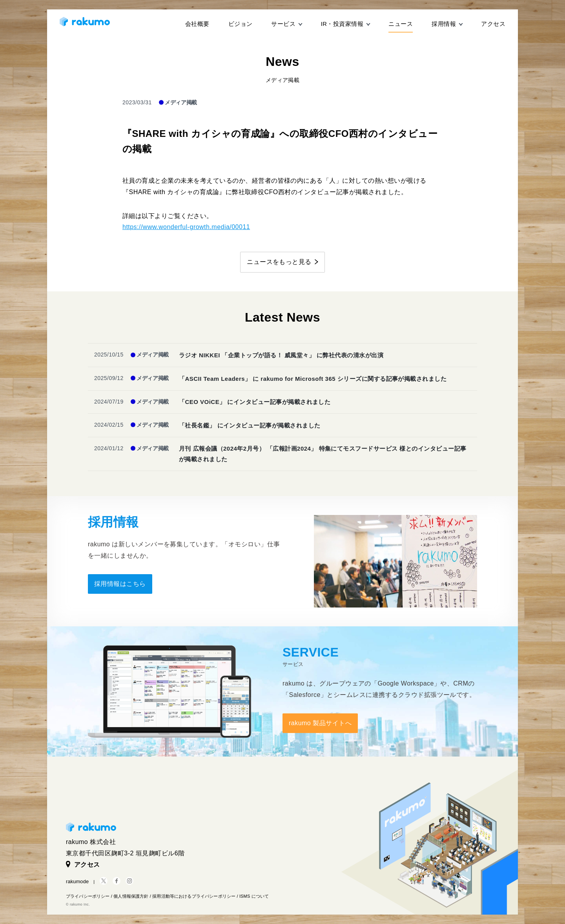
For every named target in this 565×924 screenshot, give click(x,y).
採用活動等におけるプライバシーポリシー (194, 896)
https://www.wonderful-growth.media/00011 (186, 227)
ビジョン (241, 24)
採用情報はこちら (120, 584)
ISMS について (254, 896)
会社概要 (197, 24)
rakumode (77, 881)
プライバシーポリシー (88, 896)
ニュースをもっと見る (279, 262)
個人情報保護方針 (131, 896)
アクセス (493, 24)
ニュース (401, 24)
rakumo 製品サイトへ (320, 723)
